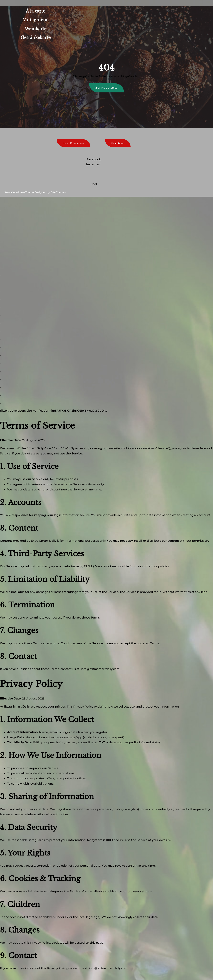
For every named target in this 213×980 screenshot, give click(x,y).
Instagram (94, 164)
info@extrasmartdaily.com (100, 669)
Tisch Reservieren (74, 143)
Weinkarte (36, 29)
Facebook (94, 159)
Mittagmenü (35, 20)
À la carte (35, 11)
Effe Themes (58, 192)
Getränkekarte (36, 38)
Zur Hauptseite (106, 88)
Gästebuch (118, 143)
